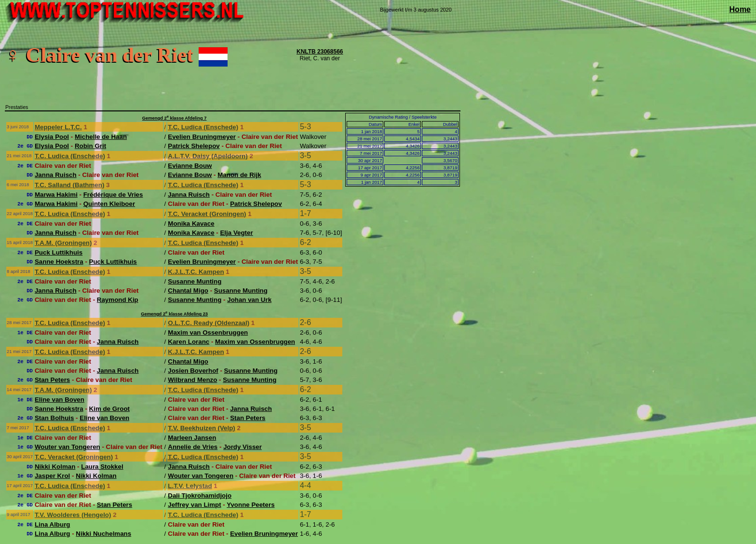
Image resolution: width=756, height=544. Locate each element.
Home (740, 9)
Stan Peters (52, 380)
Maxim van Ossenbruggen (208, 333)
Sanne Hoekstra (59, 262)
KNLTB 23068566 (320, 52)
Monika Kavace (191, 224)
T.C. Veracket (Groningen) (207, 214)
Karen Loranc (189, 342)
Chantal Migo (188, 291)
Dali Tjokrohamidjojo (200, 496)
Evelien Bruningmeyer (202, 137)
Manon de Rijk (239, 175)
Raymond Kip (118, 300)
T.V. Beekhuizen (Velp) (202, 428)
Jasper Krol (52, 476)
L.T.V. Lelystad (190, 486)
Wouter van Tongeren (67, 447)
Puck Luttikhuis (59, 252)
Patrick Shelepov (194, 146)
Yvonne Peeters (250, 505)
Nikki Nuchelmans (103, 534)
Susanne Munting (195, 281)
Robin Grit (90, 146)
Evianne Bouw (190, 166)
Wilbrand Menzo (192, 380)
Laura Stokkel (102, 467)
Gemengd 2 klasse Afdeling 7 (175, 118)
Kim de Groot (109, 409)
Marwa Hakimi (56, 195)
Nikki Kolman (55, 467)
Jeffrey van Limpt (194, 505)
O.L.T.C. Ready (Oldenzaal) (209, 323)
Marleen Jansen (192, 438)
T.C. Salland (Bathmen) (69, 185)
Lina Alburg (53, 524)
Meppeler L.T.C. (58, 127)
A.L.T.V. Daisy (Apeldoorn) (208, 156)
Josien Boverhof (193, 371)
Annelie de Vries (193, 447)
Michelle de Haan (101, 137)
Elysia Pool (52, 137)
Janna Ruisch (56, 175)
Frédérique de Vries (113, 195)
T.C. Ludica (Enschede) (203, 127)
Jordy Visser (243, 447)
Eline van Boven (60, 400)
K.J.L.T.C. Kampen (196, 272)
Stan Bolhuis (54, 418)
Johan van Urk (249, 300)
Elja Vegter (236, 233)
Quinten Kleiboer (109, 204)
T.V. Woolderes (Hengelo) (73, 515)
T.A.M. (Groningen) (63, 243)
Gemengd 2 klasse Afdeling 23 (174, 314)
